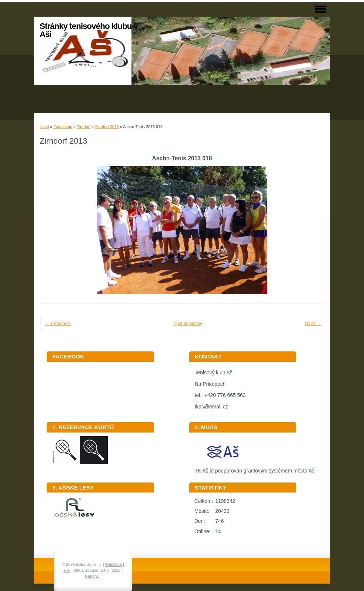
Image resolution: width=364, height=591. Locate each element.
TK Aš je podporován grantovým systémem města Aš (255, 468)
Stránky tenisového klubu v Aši (89, 30)
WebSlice (113, 564)
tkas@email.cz (211, 407)
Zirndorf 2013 (107, 127)
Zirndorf (84, 127)
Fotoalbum (63, 127)
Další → (313, 324)
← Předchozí (58, 324)
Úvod (44, 127)
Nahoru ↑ (93, 576)
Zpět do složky (188, 324)
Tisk (67, 570)
